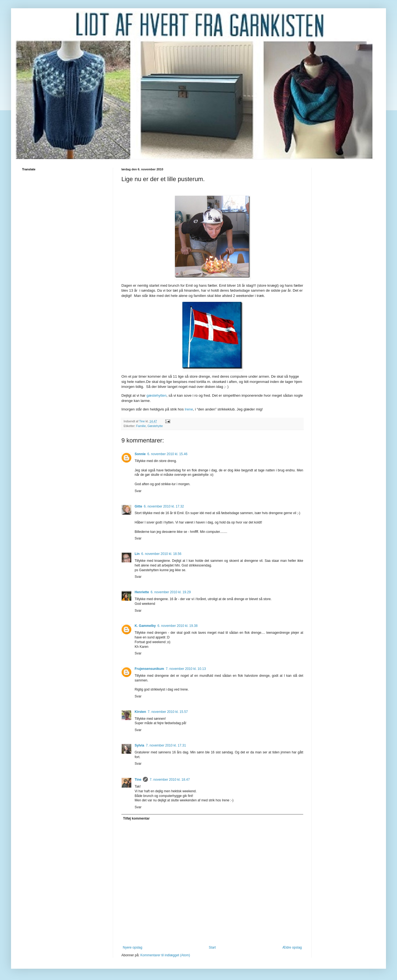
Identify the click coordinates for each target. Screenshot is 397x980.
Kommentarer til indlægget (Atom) (165, 955)
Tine (138, 780)
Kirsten (140, 712)
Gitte (138, 506)
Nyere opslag (133, 947)
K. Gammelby (145, 626)
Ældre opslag (292, 947)
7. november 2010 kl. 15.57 (168, 712)
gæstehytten (157, 395)
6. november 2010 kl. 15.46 (167, 454)
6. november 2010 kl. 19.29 (171, 592)
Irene (189, 409)
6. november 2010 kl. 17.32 (164, 506)
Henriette (142, 592)
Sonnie (140, 454)
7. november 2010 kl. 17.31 (166, 745)
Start (212, 947)
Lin (137, 554)
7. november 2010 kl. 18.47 (170, 780)
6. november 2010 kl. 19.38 (178, 626)
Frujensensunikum (149, 669)
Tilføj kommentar (136, 818)
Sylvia (139, 745)
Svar (138, 491)
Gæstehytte (155, 426)
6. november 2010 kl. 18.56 (161, 554)
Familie (141, 426)
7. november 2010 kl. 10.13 (186, 669)
